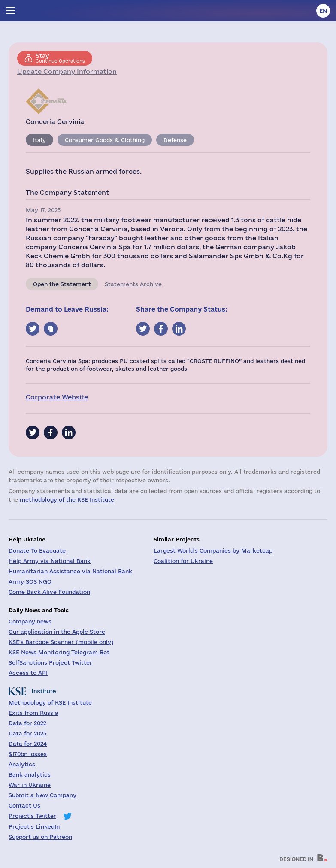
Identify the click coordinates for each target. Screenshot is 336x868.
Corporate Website (57, 397)
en (323, 11)
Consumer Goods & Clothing (105, 140)
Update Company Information (67, 71)
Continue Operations (60, 58)
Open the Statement (62, 284)
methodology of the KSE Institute (67, 499)
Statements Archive (133, 284)
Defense (175, 140)
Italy (39, 140)
